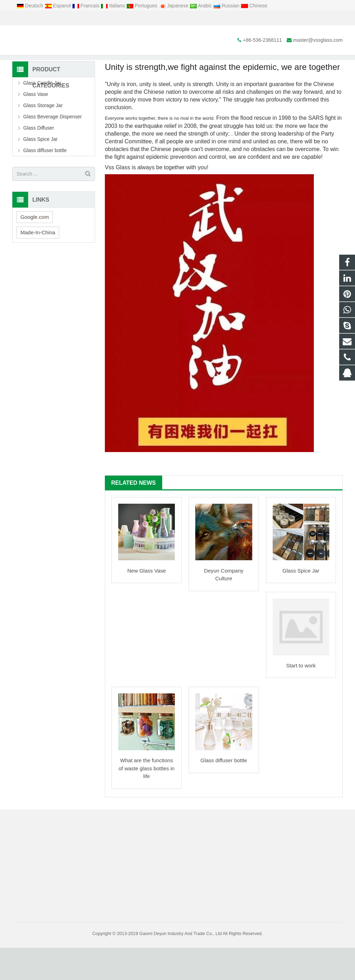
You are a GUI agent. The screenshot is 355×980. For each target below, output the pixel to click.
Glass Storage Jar (43, 138)
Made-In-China (38, 265)
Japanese (174, 6)
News (178, 62)
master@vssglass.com (93, 18)
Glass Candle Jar (42, 116)
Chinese (254, 6)
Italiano (113, 6)
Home (124, 76)
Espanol (58, 6)
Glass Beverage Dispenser (53, 149)
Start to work (301, 698)
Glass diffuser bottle (224, 793)
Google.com (35, 249)
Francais (86, 6)
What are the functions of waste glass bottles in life (147, 801)
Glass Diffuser (39, 161)
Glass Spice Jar (301, 603)
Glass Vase (36, 127)
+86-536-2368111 (37, 18)
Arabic (201, 6)
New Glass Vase (147, 603)
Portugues (142, 6)
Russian (227, 6)
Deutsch (30, 6)
